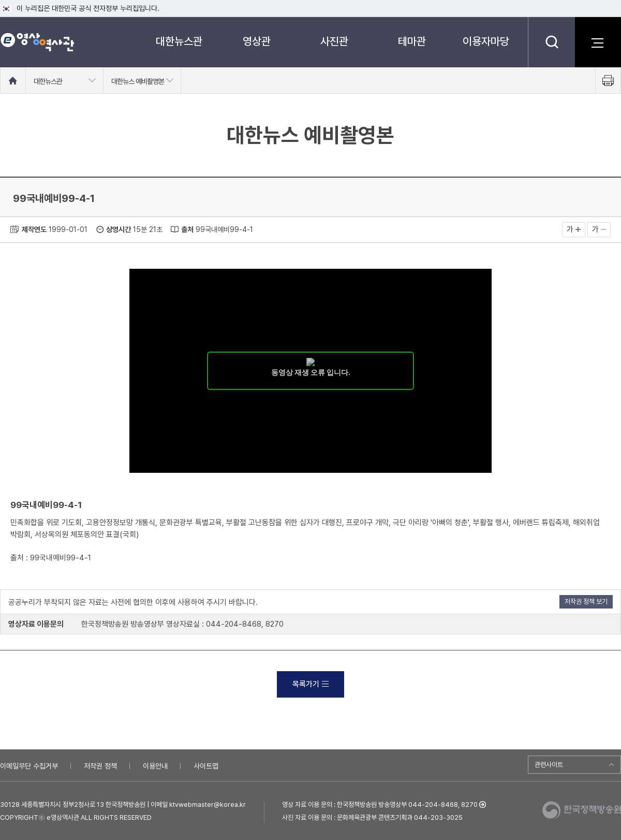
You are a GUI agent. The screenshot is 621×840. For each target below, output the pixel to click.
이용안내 (155, 766)
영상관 (257, 41)
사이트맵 (206, 766)
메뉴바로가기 (0, 0)
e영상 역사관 (37, 42)
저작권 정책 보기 (586, 602)
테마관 (412, 41)
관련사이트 (549, 765)
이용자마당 (486, 41)
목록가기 (310, 684)
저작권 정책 (100, 766)
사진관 (334, 41)
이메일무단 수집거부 (29, 766)
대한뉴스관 (179, 41)
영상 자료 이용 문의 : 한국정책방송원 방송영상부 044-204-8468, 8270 (380, 805)
